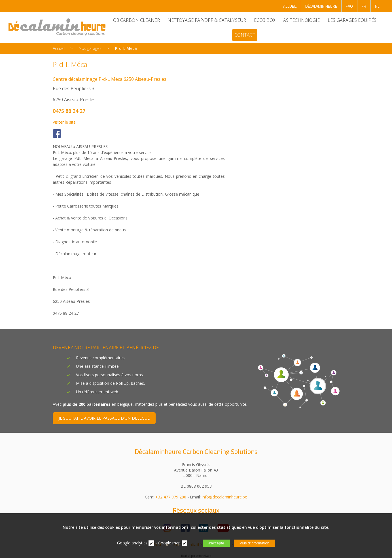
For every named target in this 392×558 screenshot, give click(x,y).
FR (364, 6)
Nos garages (90, 48)
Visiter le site (64, 122)
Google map (169, 543)
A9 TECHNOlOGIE (301, 20)
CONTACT (244, 35)
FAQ (349, 6)
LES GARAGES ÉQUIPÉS (352, 20)
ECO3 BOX (264, 20)
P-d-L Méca (126, 48)
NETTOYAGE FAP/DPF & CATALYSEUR (207, 20)
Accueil (59, 48)
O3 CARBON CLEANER (136, 20)
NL (377, 6)
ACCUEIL (290, 6)
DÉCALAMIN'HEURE (321, 6)
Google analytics (132, 543)
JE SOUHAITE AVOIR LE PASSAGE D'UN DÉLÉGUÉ (104, 418)
